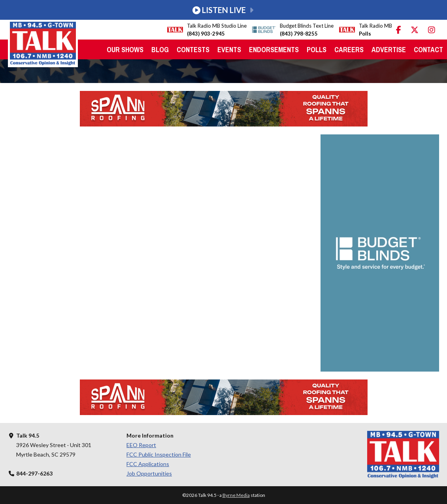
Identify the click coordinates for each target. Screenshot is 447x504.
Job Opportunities (149, 473)
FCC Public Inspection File (159, 454)
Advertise (389, 50)
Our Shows (125, 50)
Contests (193, 50)
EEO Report (141, 445)
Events (229, 50)
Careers (349, 50)
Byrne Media (236, 495)
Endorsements (274, 50)
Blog (160, 50)
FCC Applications (148, 464)
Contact (428, 50)
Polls (317, 50)
